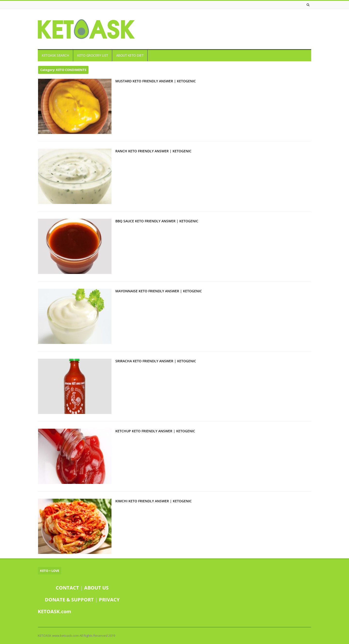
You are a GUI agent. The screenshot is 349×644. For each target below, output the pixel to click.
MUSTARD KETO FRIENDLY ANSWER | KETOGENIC (156, 81)
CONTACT (67, 588)
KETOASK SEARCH (55, 55)
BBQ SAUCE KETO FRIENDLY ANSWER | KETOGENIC (157, 221)
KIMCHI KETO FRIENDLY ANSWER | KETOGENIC (154, 501)
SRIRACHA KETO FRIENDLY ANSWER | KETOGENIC (156, 361)
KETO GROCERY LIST (93, 55)
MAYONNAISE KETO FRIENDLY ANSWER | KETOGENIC (159, 291)
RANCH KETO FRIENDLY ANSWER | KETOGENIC (153, 151)
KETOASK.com (55, 611)
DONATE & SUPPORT (70, 600)
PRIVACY (109, 600)
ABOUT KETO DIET (130, 55)
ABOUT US (96, 588)
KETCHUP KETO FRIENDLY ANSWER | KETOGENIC (155, 431)
